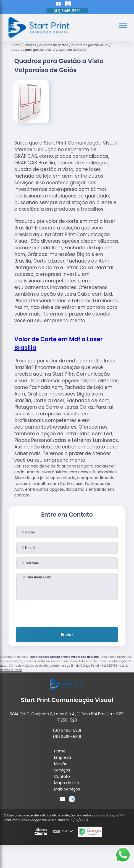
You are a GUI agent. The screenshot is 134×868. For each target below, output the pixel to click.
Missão (61, 764)
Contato (62, 776)
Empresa (62, 757)
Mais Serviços (67, 789)
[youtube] (59, 4)
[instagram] (68, 4)
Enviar (67, 635)
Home (60, 751)
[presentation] (67, 612)
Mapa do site (66, 783)
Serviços (62, 770)
